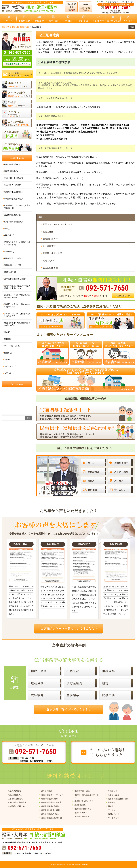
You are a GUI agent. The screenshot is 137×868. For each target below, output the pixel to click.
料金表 (7, 332)
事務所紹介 (113, 791)
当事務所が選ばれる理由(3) (16, 279)
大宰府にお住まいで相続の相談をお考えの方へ (17, 315)
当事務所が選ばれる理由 (118, 799)
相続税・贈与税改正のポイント (87, 796)
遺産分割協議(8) (11, 171)
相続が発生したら (15, 795)
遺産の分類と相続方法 (17, 802)
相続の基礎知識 (14, 791)
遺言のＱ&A (48, 261)
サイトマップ (128, 2)
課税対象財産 (80, 805)
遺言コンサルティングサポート (58, 224)
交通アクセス (113, 2)
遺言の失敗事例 (50, 268)
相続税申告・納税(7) (13, 185)
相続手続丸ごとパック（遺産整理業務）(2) (17, 207)
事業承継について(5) (13, 265)
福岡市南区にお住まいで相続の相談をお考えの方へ (17, 287)
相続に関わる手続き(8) (14, 178)
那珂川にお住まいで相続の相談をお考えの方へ (17, 296)
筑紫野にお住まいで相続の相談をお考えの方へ (17, 305)
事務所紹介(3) (10, 272)
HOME (101, 2)
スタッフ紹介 (114, 795)
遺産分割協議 (47, 791)
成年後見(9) (9, 235)
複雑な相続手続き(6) (13, 215)
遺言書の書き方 (50, 239)
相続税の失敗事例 (82, 816)
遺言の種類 (48, 232)
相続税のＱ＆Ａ (81, 813)
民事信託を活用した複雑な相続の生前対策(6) (17, 243)
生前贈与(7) (9, 251)
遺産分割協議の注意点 (50, 806)
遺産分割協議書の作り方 (51, 802)
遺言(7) (7, 228)
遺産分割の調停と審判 (50, 810)
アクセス (8, 360)
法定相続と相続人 (15, 799)
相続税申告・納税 (82, 791)
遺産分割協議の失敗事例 (51, 818)
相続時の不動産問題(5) (14, 192)
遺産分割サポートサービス (52, 795)
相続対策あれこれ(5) (13, 258)
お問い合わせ (10, 373)
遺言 (40, 217)
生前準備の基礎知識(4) (14, 222)
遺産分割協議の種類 (50, 799)
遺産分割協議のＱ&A (50, 814)
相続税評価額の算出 (83, 809)
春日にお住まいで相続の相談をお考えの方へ (17, 324)
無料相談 (8, 339)
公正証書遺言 (49, 246)
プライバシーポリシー (14, 346)
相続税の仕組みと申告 (84, 801)
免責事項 (8, 353)
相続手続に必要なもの (17, 806)
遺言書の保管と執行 (52, 253)
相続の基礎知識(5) (12, 164)
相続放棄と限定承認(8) (14, 199)
